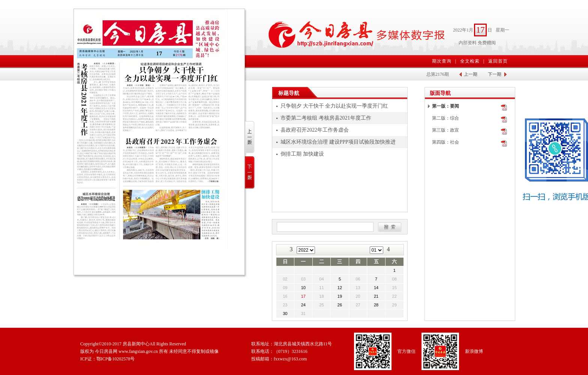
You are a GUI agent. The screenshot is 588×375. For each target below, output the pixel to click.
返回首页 (498, 61)
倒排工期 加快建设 (302, 154)
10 (303, 288)
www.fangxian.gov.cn (138, 351)
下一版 (250, 173)
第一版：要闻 (445, 106)
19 (340, 296)
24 (303, 305)
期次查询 (442, 61)
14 (376, 288)
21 (376, 296)
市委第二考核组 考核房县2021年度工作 (326, 118)
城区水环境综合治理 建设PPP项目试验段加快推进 (338, 142)
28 (376, 305)
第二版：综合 (445, 118)
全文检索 (470, 61)
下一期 (495, 74)
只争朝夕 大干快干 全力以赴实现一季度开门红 (334, 106)
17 (303, 296)
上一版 (250, 137)
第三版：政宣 (445, 130)
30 (285, 313)
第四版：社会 (445, 142)
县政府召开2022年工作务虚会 (315, 130)
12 (340, 288)
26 (340, 305)
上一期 (471, 74)
